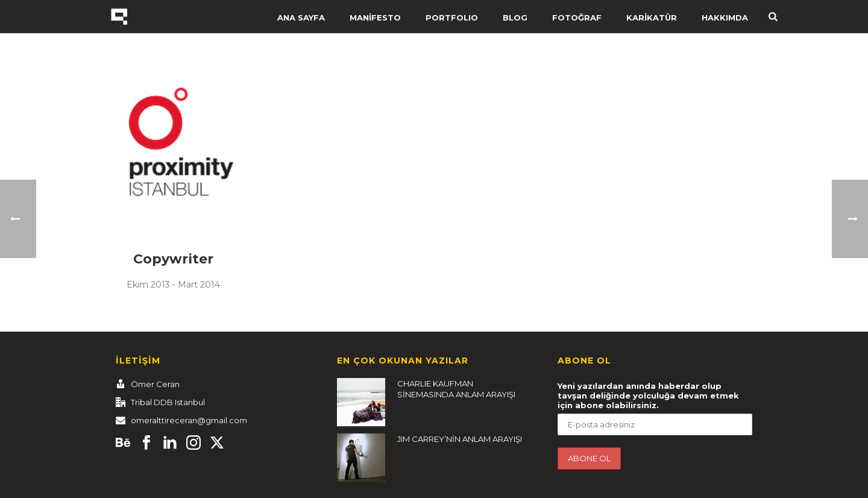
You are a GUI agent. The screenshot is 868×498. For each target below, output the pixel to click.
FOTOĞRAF (577, 17)
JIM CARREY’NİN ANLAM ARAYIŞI (460, 439)
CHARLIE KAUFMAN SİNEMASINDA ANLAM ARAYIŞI (456, 389)
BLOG (515, 17)
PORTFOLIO (452, 17)
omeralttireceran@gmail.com (189, 420)
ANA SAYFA (301, 17)
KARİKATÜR (652, 17)
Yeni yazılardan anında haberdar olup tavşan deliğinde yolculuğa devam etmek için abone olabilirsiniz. (648, 396)
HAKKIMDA (725, 17)
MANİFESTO (375, 17)
